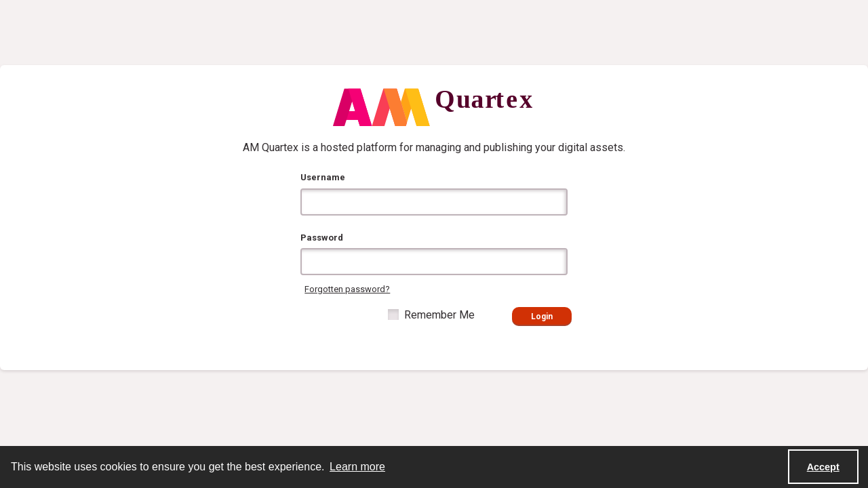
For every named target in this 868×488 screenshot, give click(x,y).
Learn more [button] (357, 467)
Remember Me (439, 315)
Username (323, 177)
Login (542, 317)
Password (322, 238)
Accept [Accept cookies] (823, 467)
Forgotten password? (347, 289)
